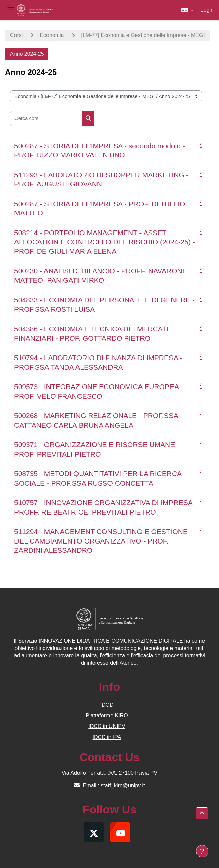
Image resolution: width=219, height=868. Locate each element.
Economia (52, 35)
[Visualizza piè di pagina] (202, 851)
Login (207, 10)
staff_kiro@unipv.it (123, 786)
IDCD (107, 705)
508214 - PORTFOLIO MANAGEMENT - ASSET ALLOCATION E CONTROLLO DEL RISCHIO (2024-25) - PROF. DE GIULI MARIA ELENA (105, 242)
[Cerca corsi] (46, 118)
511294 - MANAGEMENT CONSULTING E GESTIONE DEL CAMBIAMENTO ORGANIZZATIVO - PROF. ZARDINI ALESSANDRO (101, 541)
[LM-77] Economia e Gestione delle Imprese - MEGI (143, 35)
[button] (187, 10)
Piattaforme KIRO (107, 716)
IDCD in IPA (107, 737)
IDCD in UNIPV (107, 726)
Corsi (16, 35)
